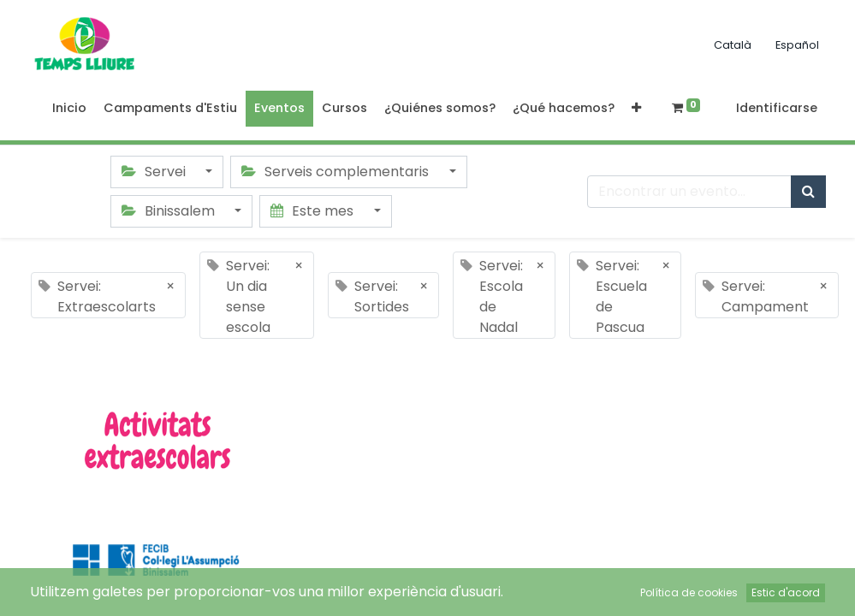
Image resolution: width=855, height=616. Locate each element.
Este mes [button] (314, 211)
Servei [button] (155, 172)
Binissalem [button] (170, 211)
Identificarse (777, 108)
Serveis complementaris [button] (337, 172)
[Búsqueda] (808, 192)
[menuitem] (69, 109)
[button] (636, 109)
